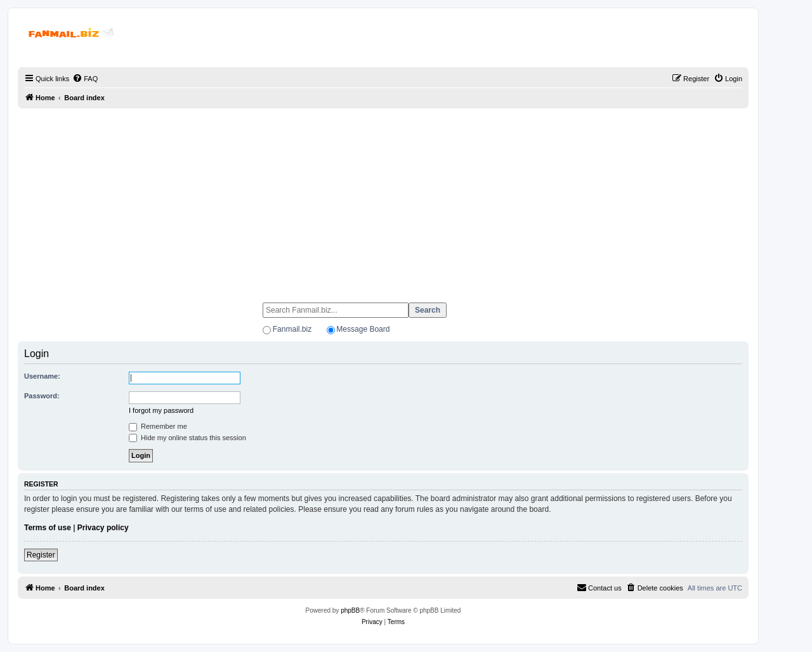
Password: (42, 396)
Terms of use (48, 528)
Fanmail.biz (292, 329)
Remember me (158, 426)
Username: (42, 376)
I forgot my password (161, 410)
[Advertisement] (383, 200)
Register (41, 555)
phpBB (350, 610)
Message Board (363, 329)
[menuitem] (85, 79)
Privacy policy (103, 528)
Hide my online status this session (187, 438)
